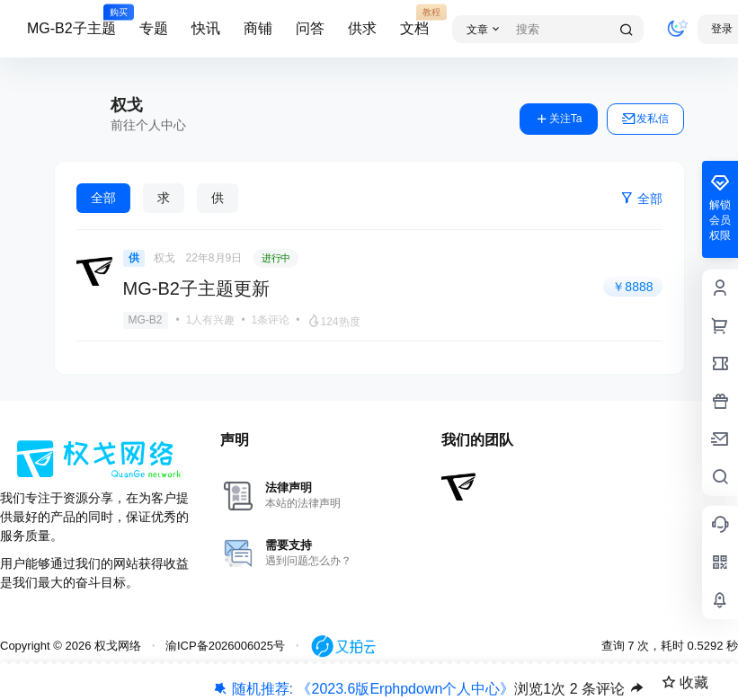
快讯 (206, 28)
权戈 (164, 258)
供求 (362, 28)
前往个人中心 (148, 125)
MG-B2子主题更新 (196, 288)
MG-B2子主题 (71, 21)
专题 (154, 28)
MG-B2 (146, 320)
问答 (310, 28)
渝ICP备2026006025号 (225, 646)
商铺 (258, 28)
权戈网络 (116, 646)
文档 (414, 21)
